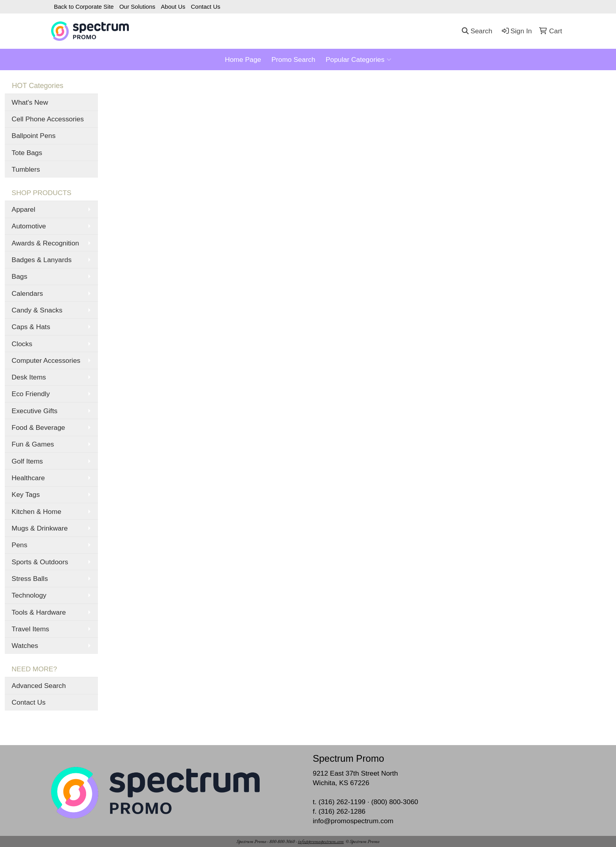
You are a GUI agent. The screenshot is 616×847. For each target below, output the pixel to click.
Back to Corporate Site (84, 7)
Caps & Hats (31, 327)
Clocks (22, 344)
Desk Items (29, 377)
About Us (173, 7)
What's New (30, 102)
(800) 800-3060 (395, 802)
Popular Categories (358, 59)
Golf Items (27, 461)
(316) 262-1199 (342, 802)
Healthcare (28, 478)
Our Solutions (137, 7)
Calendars (27, 293)
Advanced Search (39, 686)
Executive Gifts (34, 411)
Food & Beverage (38, 427)
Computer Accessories (46, 360)
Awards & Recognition (45, 243)
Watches (25, 646)
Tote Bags (27, 153)
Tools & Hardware (39, 612)
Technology (29, 595)
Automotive (29, 226)
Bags (19, 276)
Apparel (23, 209)
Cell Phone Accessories (48, 119)
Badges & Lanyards (41, 260)
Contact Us (206, 7)
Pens (19, 545)
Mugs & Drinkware (40, 528)
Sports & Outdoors (40, 562)
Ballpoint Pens (33, 136)
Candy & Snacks (37, 310)
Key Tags (26, 494)
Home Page (243, 59)
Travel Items (30, 629)
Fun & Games (33, 444)
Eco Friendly (31, 394)
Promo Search (294, 59)
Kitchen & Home (36, 512)
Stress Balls (30, 579)
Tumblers (26, 169)
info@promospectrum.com (353, 821)
